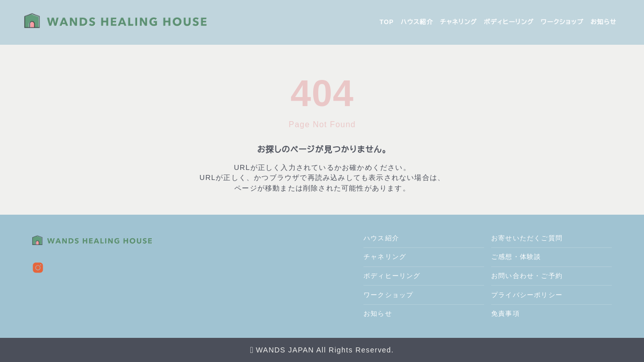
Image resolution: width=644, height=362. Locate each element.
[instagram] (38, 268)
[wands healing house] (126, 22)
